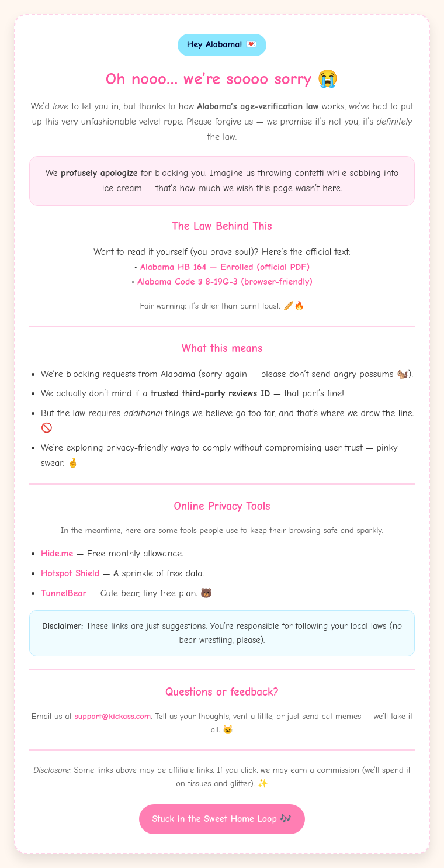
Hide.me (57, 554)
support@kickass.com (113, 716)
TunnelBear (64, 593)
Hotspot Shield (70, 573)
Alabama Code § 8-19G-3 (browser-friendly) (225, 282)
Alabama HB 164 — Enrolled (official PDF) (225, 267)
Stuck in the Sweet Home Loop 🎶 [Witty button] (222, 819)
